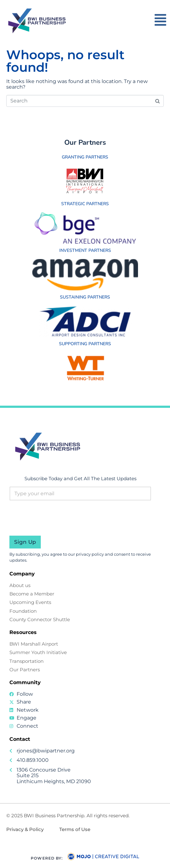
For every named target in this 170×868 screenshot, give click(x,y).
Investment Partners (85, 250)
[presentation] (57, 532)
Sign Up (25, 542)
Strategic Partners (85, 204)
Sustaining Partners (85, 297)
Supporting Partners (85, 344)
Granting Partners (85, 157)
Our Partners (85, 143)
